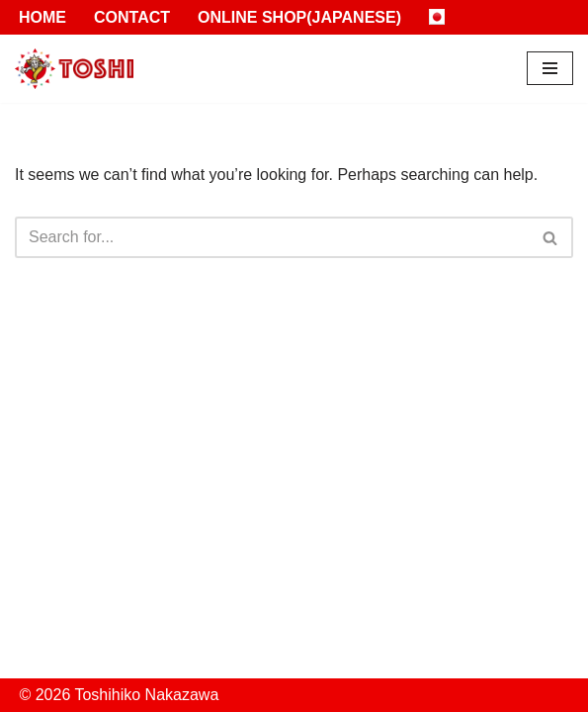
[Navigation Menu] (550, 68)
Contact (132, 17)
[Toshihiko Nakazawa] (74, 69)
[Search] (272, 237)
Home (42, 17)
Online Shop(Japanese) (299, 17)
